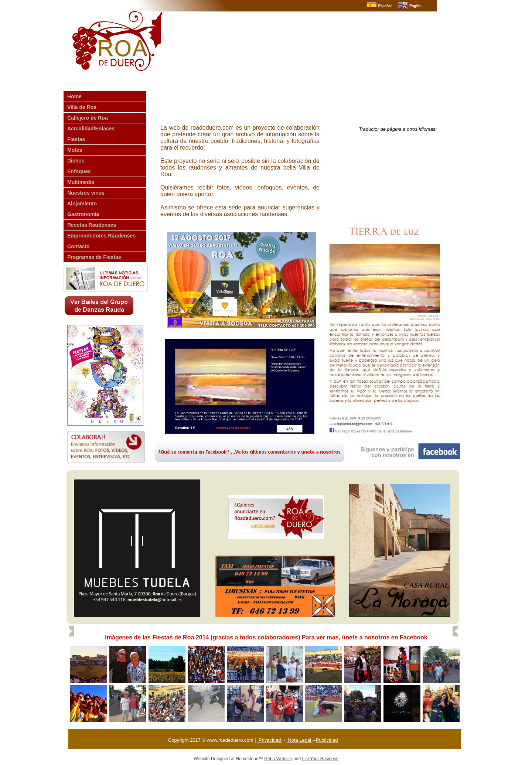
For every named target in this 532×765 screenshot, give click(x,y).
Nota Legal (300, 740)
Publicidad (327, 740)
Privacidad (270, 740)
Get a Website (278, 759)
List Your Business (320, 759)
